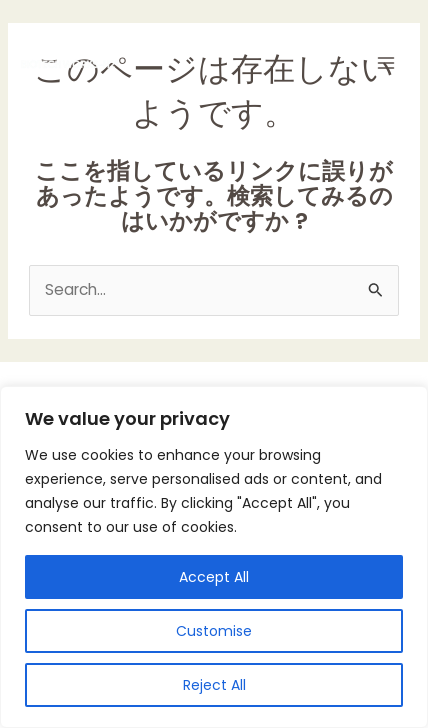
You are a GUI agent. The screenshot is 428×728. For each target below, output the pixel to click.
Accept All (214, 577)
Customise (214, 631)
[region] (214, 557)
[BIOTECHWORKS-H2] (70, 64)
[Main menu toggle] (386, 63)
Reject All (214, 685)
